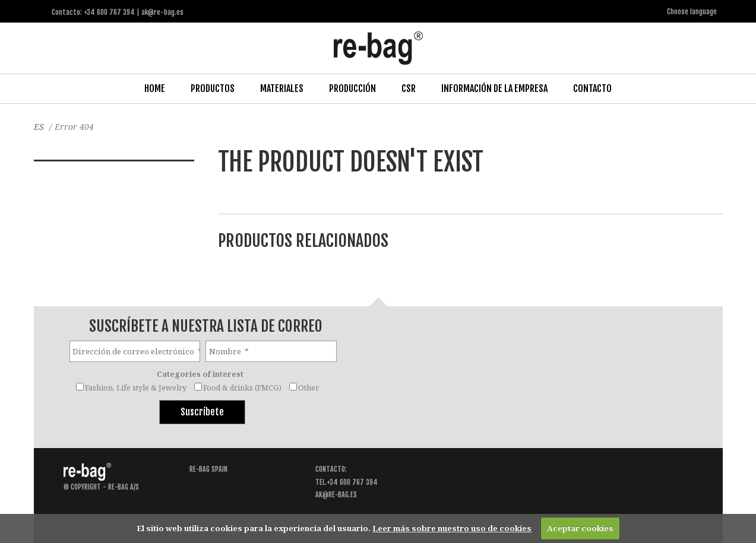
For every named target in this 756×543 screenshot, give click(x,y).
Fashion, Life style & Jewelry (136, 388)
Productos (213, 88)
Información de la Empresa (494, 88)
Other (309, 388)
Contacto (592, 88)
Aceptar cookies (580, 528)
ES (39, 127)
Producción (352, 88)
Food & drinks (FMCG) (242, 388)
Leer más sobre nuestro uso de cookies (452, 528)
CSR (409, 88)
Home (155, 88)
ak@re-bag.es (336, 495)
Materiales (282, 88)
